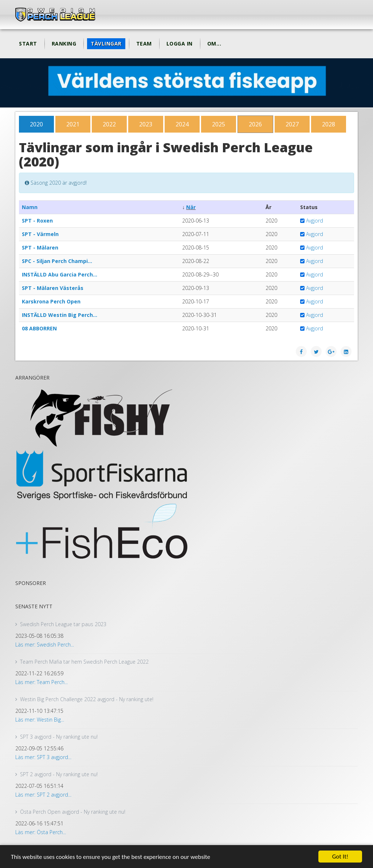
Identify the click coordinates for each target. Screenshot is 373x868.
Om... (214, 44)
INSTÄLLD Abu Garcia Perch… (60, 274)
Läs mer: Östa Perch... (41, 832)
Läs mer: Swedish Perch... (45, 645)
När (191, 207)
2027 (292, 124)
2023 (146, 124)
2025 (219, 124)
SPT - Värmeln (40, 234)
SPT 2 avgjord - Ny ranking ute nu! (59, 774)
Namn (30, 207)
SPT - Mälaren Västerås (53, 288)
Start (28, 44)
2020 (36, 124)
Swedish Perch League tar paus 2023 (63, 624)
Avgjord (315, 221)
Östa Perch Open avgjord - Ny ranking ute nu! (73, 812)
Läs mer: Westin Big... (40, 720)
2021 (73, 124)
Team (144, 44)
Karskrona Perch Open (51, 301)
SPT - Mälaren (40, 248)
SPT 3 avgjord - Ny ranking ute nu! (59, 737)
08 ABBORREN (39, 328)
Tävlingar (106, 44)
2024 (182, 124)
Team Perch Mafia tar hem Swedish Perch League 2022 (84, 662)
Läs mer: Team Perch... (42, 682)
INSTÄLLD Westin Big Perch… (60, 315)
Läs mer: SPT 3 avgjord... (43, 757)
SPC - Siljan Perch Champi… (57, 261)
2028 (329, 124)
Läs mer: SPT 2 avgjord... (43, 795)
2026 (255, 124)
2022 (109, 124)
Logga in (180, 44)
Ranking (64, 44)
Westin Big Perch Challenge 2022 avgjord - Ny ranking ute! (87, 699)
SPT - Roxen (37, 221)
